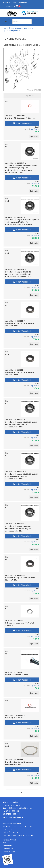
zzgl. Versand (35, 129)
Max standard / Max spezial (22, 28)
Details (34, 137)
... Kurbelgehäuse (13, 30)
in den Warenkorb (22, 123)
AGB (5, 843)
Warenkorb (13, 6)
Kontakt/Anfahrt (9, 2)
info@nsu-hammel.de (15, 817)
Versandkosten (9, 852)
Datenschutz (8, 849)
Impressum (8, 846)
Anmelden (23, 2)
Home (5, 28)
